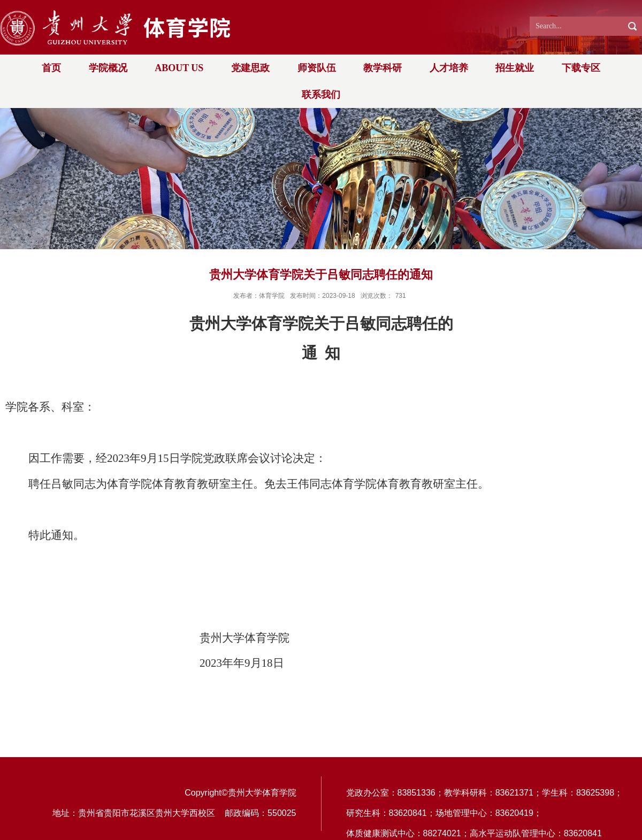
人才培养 (449, 68)
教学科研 (383, 68)
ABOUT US (179, 68)
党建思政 (250, 68)
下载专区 (581, 68)
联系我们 (321, 95)
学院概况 (108, 68)
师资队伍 (317, 68)
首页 (51, 68)
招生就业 (515, 68)
